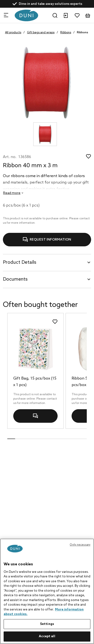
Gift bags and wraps (41, 33)
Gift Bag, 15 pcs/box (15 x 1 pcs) (35, 382)
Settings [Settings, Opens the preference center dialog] (47, 624)
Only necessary (80, 545)
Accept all (47, 636)
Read (12, 193)
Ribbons (66, 33)
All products (13, 33)
